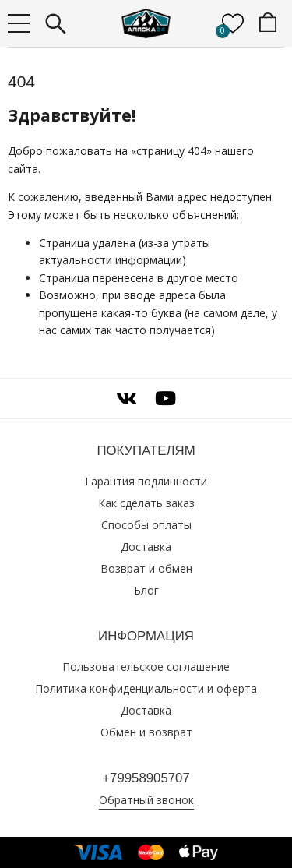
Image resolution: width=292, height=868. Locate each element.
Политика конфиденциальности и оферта (146, 688)
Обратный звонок (146, 800)
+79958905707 (146, 778)
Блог (146, 590)
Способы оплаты (146, 525)
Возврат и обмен (146, 568)
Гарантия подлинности (146, 481)
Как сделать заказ (146, 503)
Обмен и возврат (146, 732)
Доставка (146, 547)
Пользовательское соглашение (146, 667)
